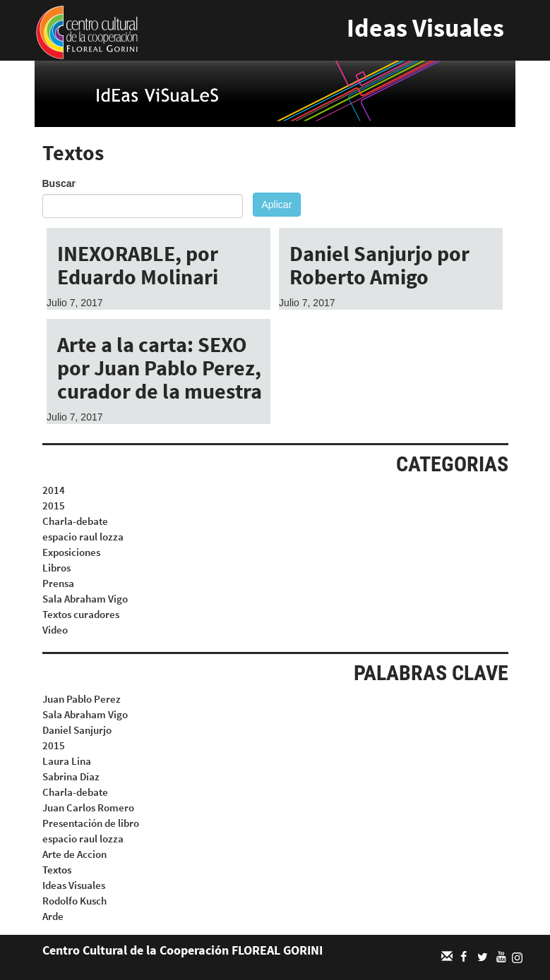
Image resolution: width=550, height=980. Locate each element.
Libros (56, 568)
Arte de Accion (74, 854)
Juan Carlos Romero (88, 807)
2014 (54, 490)
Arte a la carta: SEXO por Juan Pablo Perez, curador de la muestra (160, 368)
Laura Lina (67, 761)
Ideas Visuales (425, 28)
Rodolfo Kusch (74, 901)
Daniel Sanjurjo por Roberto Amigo (379, 265)
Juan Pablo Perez (82, 699)
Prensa (58, 583)
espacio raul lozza (83, 537)
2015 (54, 506)
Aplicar (277, 205)
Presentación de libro (91, 823)
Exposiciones (71, 552)
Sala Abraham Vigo (85, 599)
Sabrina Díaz (71, 776)
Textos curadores (81, 614)
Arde (53, 916)
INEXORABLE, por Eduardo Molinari (138, 265)
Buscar (59, 183)
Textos (57, 870)
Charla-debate (75, 521)
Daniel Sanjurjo (77, 730)
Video (55, 630)
